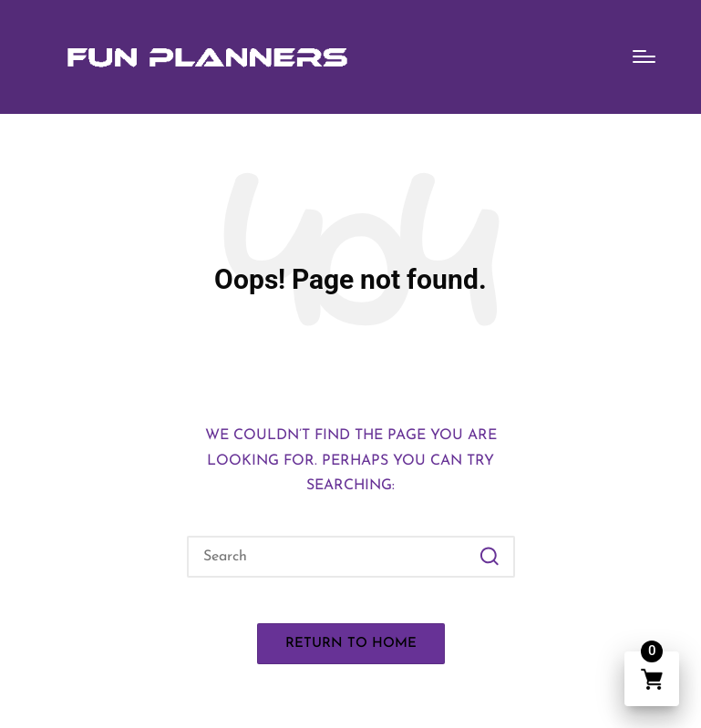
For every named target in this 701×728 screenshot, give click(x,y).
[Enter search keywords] (351, 557)
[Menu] (644, 56)
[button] (490, 557)
